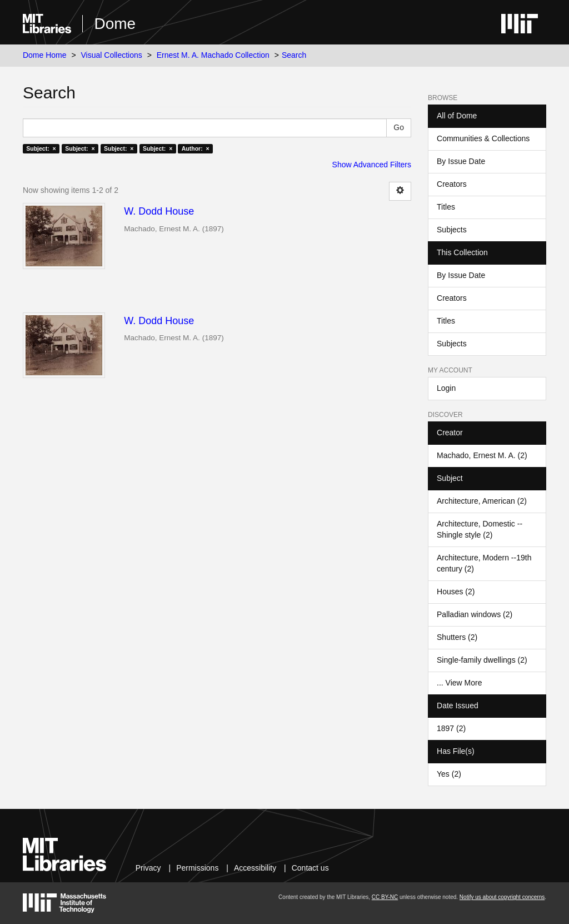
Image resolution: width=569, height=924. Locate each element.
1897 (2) (451, 728)
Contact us (310, 868)
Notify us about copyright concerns (502, 897)
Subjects (452, 230)
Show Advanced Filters (372, 165)
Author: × (196, 148)
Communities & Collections (483, 138)
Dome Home (45, 55)
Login (446, 388)
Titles (446, 207)
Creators (452, 184)
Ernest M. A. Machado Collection (213, 55)
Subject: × (41, 148)
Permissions (197, 868)
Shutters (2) (457, 637)
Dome (115, 24)
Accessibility (255, 868)
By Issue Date (461, 161)
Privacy (148, 868)
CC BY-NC (385, 897)
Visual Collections (112, 55)
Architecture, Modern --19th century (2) (484, 563)
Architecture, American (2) (482, 501)
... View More (459, 683)
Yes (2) (449, 774)
